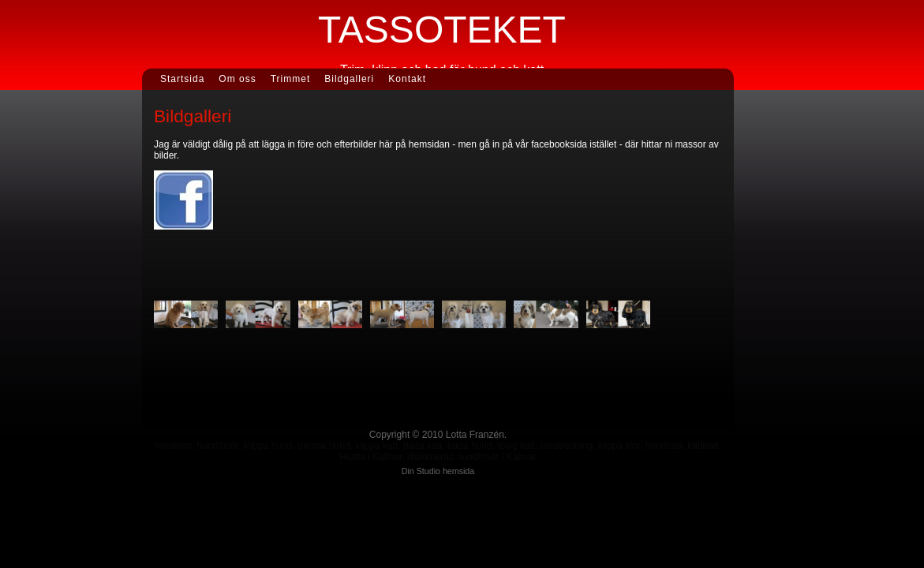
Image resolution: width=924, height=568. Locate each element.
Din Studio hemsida (438, 471)
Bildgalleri (349, 79)
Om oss (237, 79)
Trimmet (291, 79)
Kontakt (407, 79)
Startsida (182, 79)
